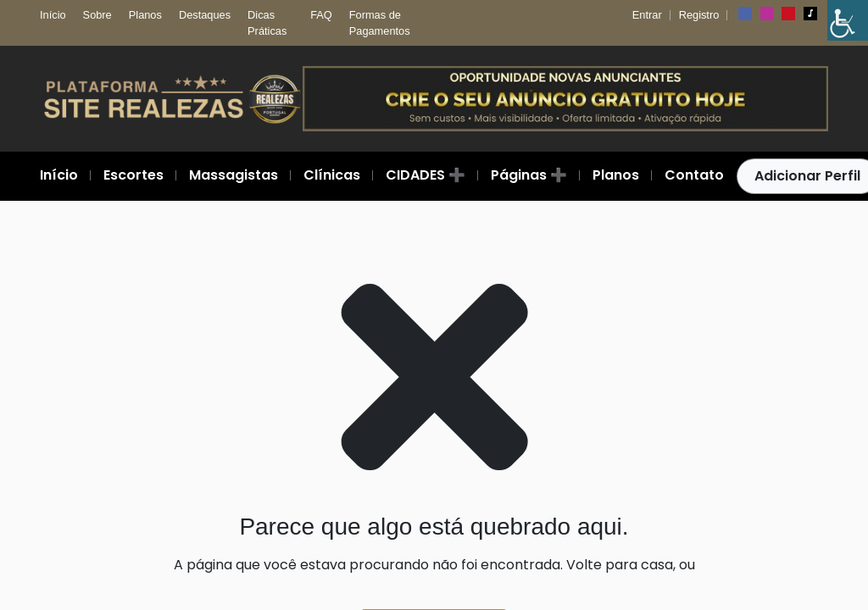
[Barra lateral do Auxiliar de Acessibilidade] (848, 20)
